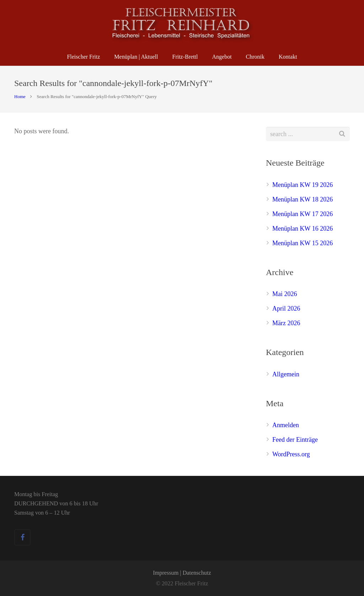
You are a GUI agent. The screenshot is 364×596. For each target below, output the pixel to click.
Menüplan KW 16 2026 (303, 229)
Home (20, 96)
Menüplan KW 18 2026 (303, 199)
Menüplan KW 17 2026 (303, 214)
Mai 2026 (285, 294)
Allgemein (286, 374)
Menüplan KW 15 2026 (303, 243)
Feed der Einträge (295, 440)
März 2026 (286, 323)
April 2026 (286, 308)
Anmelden (286, 425)
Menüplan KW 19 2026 (303, 185)
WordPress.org (291, 454)
